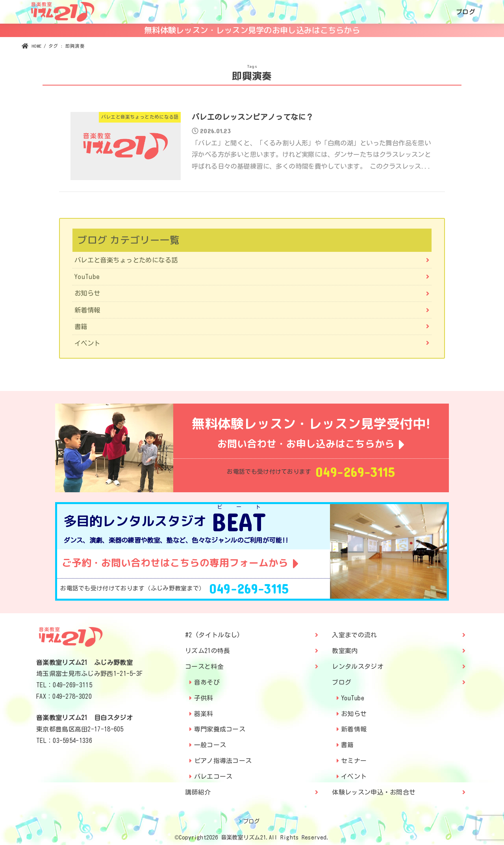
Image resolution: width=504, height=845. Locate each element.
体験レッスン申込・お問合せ (374, 789)
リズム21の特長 (208, 647)
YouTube (87, 277)
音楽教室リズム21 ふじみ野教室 (84, 659)
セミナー (354, 757)
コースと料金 (204, 663)
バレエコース (213, 773)
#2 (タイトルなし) (213, 631)
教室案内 (345, 647)
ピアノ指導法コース (223, 757)
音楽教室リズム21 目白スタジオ (84, 714)
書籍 (81, 327)
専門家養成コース (220, 726)
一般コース (210, 741)
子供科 (204, 694)
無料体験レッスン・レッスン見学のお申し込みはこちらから (252, 30)
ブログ (466, 12)
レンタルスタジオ (358, 663)
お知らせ (87, 293)
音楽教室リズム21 (244, 834)
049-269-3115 (355, 472)
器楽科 (204, 710)
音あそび (207, 678)
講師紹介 (198, 789)
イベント (87, 343)
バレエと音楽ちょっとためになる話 (126, 260)
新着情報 (87, 310)
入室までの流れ (354, 631)
